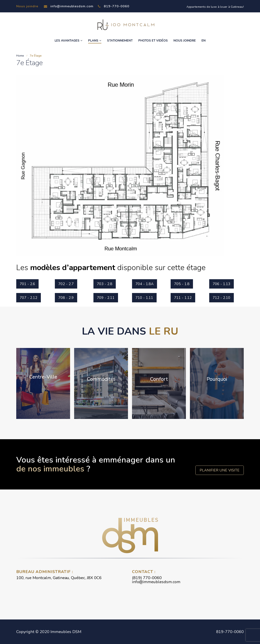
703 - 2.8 (105, 284)
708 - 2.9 (66, 298)
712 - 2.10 (222, 298)
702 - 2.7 (66, 284)
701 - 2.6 (27, 284)
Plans (93, 41)
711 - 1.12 (183, 298)
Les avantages (67, 41)
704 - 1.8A (145, 284)
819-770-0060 (114, 6)
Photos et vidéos (153, 41)
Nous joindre (185, 41)
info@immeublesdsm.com (69, 6)
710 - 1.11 (144, 298)
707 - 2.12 (29, 298)
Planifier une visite (220, 470)
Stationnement (120, 41)
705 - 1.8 (182, 284)
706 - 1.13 (222, 284)
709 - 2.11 (106, 298)
